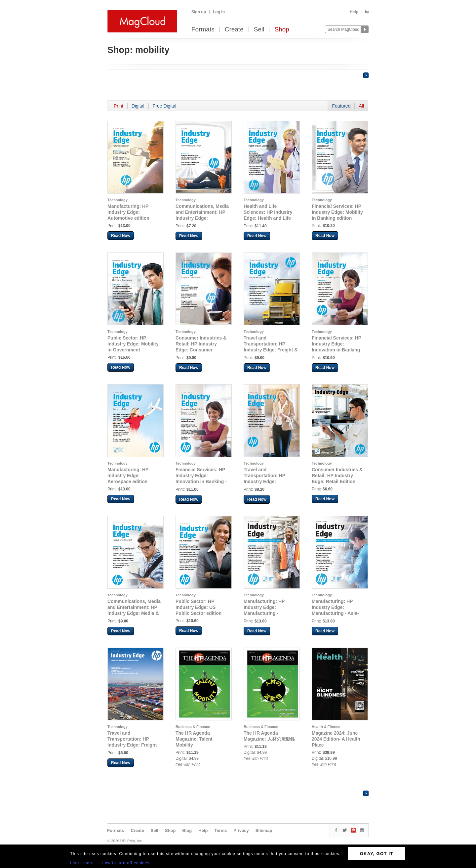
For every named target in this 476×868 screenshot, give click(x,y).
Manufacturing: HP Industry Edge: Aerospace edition (128, 476)
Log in (219, 12)
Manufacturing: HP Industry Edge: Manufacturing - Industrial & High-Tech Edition (268, 613)
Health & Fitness (326, 727)
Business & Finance (193, 727)
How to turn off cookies (126, 863)
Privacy (241, 830)
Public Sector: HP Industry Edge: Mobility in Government (133, 344)
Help (354, 12)
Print (119, 106)
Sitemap (264, 830)
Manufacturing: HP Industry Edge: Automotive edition (128, 212)
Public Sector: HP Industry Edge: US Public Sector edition (198, 607)
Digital (138, 106)
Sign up (199, 12)
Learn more (82, 863)
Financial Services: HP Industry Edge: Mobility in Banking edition (337, 212)
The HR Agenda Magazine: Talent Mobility (194, 739)
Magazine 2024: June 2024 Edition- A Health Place (336, 739)
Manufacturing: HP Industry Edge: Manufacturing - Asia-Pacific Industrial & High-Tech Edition (339, 613)
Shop (282, 30)
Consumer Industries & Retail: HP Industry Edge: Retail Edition (337, 476)
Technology (118, 200)
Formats (203, 30)
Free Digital (165, 106)
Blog (187, 830)
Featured (341, 106)
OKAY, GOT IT (377, 854)
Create (234, 30)
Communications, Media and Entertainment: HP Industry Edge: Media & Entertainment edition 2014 (134, 613)
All (361, 106)
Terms (220, 830)
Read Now (121, 236)
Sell (259, 30)
